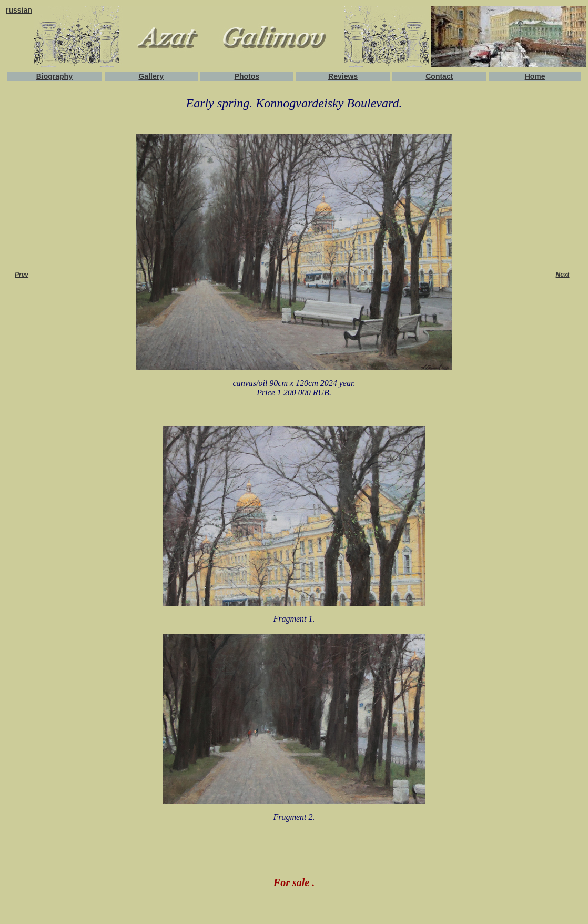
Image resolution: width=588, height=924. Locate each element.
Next (563, 275)
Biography (54, 76)
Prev (22, 275)
